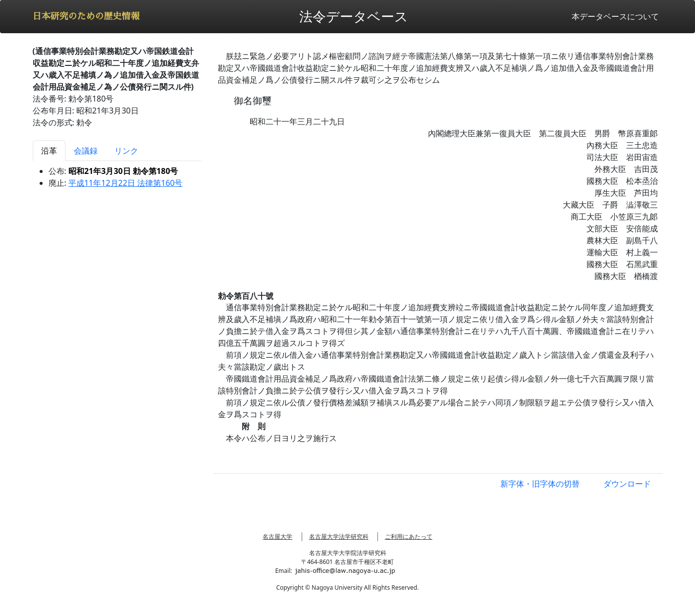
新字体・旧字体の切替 (540, 484)
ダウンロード (627, 484)
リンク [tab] (126, 151)
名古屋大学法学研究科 (339, 536)
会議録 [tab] (86, 151)
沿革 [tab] (49, 151)
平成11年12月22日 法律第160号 (126, 183)
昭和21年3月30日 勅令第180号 (123, 171)
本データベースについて (615, 16)
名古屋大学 (277, 536)
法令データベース (354, 16)
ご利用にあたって (409, 536)
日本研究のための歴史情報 (86, 16)
